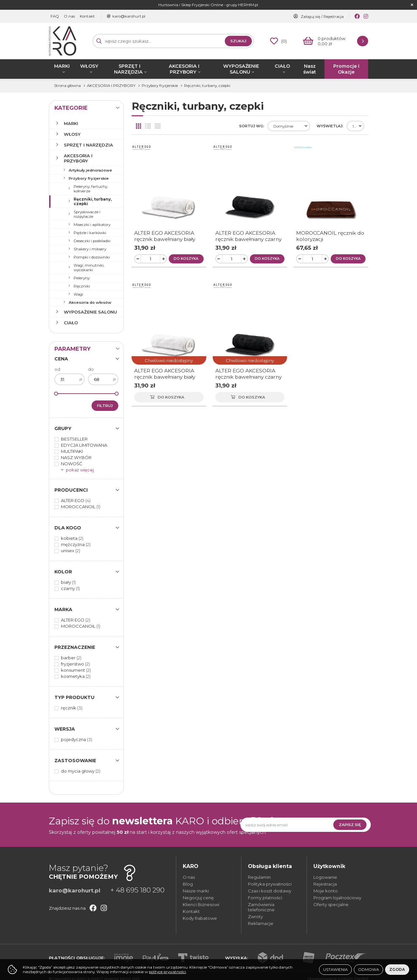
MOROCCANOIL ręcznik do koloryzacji (330, 236)
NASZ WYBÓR (76, 457)
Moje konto (326, 891)
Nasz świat (310, 69)
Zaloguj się (310, 17)
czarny (70, 588)
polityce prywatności (167, 972)
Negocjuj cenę (198, 898)
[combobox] (289, 126)
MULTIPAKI (72, 451)
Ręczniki (82, 286)
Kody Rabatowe (200, 918)
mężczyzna (76, 544)
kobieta (72, 538)
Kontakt (87, 16)
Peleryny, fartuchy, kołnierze (91, 189)
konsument (76, 670)
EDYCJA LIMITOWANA (84, 445)
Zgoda (397, 970)
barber (71, 658)
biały (68, 582)
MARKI (62, 66)
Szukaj (238, 41)
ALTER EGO (76, 500)
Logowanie (325, 877)
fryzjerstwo (75, 664)
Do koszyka (186, 259)
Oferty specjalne (331, 904)
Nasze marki (196, 891)
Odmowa (368, 970)
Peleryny (82, 278)
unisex (71, 551)
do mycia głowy (81, 771)
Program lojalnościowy (337, 898)
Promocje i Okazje (346, 69)
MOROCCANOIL (81, 507)
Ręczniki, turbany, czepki (93, 202)
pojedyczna (77, 739)
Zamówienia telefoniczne (261, 907)
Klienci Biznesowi (201, 904)
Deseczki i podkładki (92, 241)
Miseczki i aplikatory (92, 225)
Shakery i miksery (90, 249)
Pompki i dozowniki (92, 257)
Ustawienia (335, 970)
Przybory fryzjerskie (89, 178)
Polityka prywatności (270, 884)
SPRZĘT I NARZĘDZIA (128, 69)
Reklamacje (261, 923)
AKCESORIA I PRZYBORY (184, 69)
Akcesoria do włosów (90, 302)
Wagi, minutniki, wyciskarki (89, 268)
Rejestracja (334, 17)
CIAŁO (282, 66)
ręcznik (72, 708)
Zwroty (255, 917)
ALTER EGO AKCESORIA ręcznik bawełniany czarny (248, 236)
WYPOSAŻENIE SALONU (241, 69)
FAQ (55, 16)
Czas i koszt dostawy (270, 891)
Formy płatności (265, 898)
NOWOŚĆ (72, 464)
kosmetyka (76, 676)
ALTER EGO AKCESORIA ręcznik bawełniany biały (165, 236)
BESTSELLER (74, 439)
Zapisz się (350, 825)
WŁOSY (89, 66)
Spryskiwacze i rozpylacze (87, 214)
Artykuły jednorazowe (90, 170)
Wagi (78, 294)
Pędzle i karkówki (90, 233)
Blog (188, 884)
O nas (69, 16)
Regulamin (259, 877)
